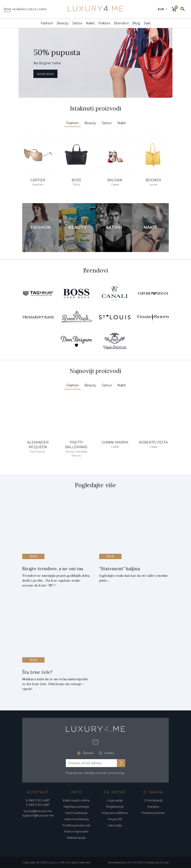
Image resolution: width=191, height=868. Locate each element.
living (42, 9)
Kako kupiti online (76, 800)
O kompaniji (153, 800)
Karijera (153, 806)
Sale (147, 23)
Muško (110, 753)
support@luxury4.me (38, 815)
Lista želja (115, 825)
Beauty (63, 23)
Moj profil (115, 819)
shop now (45, 74)
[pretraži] (183, 9)
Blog (136, 23)
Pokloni (104, 23)
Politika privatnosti (76, 825)
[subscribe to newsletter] (121, 763)
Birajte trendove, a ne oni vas (53, 569)
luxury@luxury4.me (38, 811)
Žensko (88, 753)
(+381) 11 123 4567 (38, 800)
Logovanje (115, 800)
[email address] (91, 763)
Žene (33, 556)
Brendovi (121, 23)
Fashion (47, 23)
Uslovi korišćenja (76, 819)
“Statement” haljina (120, 569)
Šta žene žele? (37, 672)
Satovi (77, 23)
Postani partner (153, 813)
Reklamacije (76, 838)
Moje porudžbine (115, 813)
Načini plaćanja (76, 813)
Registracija (115, 806)
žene (8, 9)
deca (32, 9)
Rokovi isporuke (76, 831)
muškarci (20, 9)
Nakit (90, 23)
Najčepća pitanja (76, 806)
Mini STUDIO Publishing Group (148, 862)
